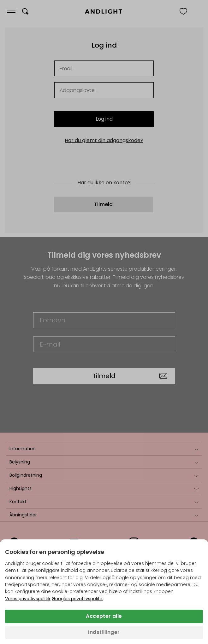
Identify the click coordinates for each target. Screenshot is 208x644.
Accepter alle (104, 616)
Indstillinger (104, 632)
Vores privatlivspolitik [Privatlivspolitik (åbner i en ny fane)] (28, 599)
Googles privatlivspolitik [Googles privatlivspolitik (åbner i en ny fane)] (77, 599)
